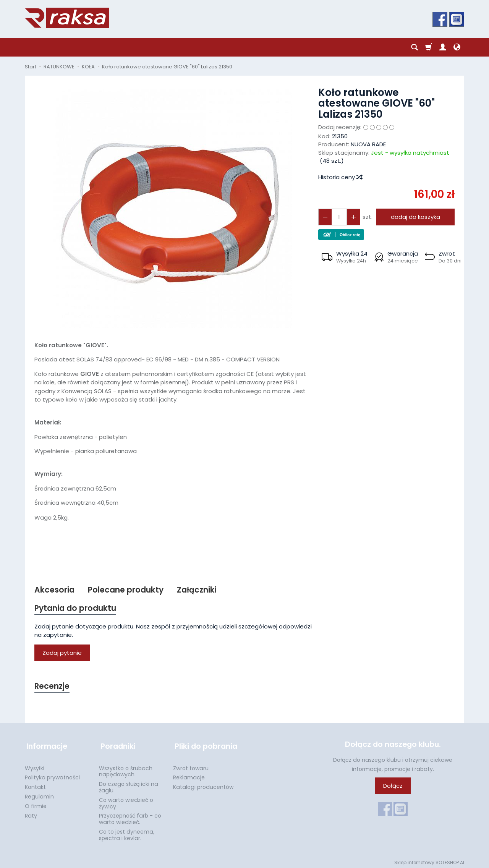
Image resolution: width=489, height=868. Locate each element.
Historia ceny (340, 177)
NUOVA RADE (368, 144)
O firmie (36, 804)
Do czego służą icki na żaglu (129, 785)
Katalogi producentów (203, 785)
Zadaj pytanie (62, 653)
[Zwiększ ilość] (325, 217)
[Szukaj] (415, 47)
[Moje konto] (443, 47)
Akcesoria (54, 590)
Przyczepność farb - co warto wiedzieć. (130, 817)
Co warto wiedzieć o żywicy (126, 801)
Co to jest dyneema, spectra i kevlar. (127, 833)
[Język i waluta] (457, 47)
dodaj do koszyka (415, 217)
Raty (31, 813)
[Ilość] (338, 217)
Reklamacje (189, 775)
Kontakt (35, 785)
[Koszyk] (429, 47)
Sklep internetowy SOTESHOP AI (429, 860)
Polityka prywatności (52, 775)
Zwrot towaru (191, 766)
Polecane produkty (126, 590)
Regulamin (39, 794)
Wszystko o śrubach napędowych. (126, 769)
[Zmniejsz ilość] (352, 217)
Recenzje (52, 687)
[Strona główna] (67, 18)
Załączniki (198, 590)
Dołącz (393, 787)
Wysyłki (35, 766)
